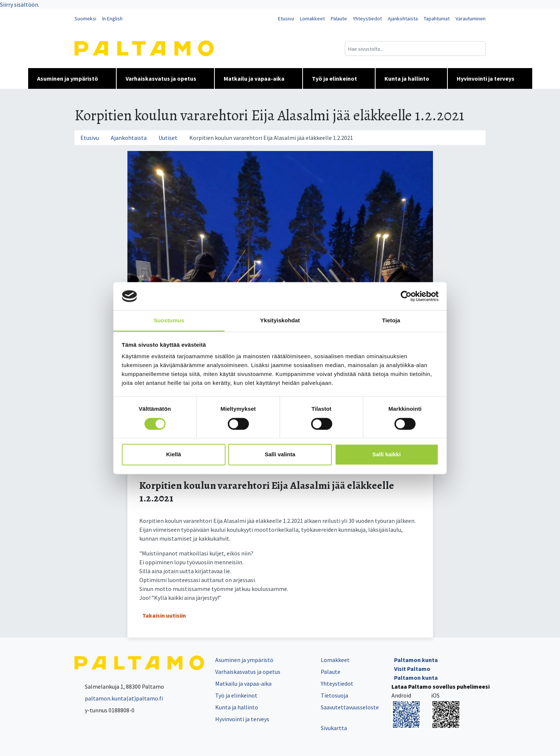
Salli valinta (280, 455)
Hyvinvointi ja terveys (490, 78)
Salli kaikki (386, 455)
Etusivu (286, 19)
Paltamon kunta (416, 660)
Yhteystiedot (367, 19)
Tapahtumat (437, 19)
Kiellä (173, 455)
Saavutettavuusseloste (350, 707)
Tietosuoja (334, 695)
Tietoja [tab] (391, 321)
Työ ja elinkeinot (339, 78)
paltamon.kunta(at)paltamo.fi (119, 698)
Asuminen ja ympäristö (72, 78)
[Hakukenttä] (415, 48)
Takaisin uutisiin (164, 615)
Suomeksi (85, 19)
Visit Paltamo (412, 669)
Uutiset (168, 138)
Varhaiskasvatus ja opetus (165, 78)
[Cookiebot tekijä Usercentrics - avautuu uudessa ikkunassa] (406, 296)
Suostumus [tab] (169, 321)
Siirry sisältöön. (20, 4)
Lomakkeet (312, 19)
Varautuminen (471, 19)
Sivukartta (334, 728)
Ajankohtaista (403, 19)
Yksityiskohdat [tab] (280, 321)
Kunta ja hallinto (411, 78)
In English (112, 19)
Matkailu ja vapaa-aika (259, 78)
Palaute (339, 19)
